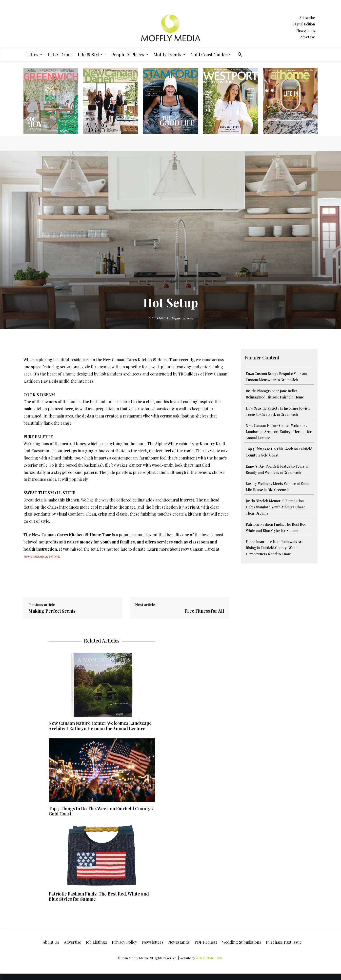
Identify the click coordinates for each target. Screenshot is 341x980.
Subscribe (307, 18)
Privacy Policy (124, 942)
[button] (240, 55)
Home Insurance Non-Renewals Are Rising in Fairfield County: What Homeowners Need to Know (275, 548)
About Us (51, 942)
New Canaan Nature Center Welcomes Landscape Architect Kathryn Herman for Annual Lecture (279, 432)
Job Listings (96, 942)
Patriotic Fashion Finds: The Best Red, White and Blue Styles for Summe (99, 897)
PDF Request (206, 942)
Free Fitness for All (204, 611)
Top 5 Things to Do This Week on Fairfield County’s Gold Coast (101, 811)
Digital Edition (304, 24)
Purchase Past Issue (284, 942)
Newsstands (306, 31)
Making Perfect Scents (52, 611)
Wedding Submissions (241, 942)
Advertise (308, 37)
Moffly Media (159, 318)
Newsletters (153, 942)
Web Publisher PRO (210, 958)
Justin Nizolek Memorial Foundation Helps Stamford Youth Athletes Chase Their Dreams (276, 507)
